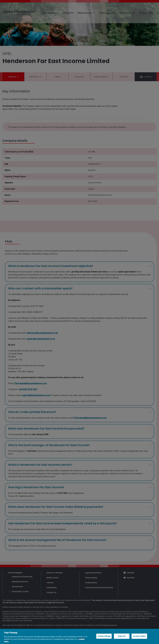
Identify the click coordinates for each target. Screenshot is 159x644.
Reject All (122, 636)
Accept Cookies (139, 636)
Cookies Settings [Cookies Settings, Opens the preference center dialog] (104, 636)
